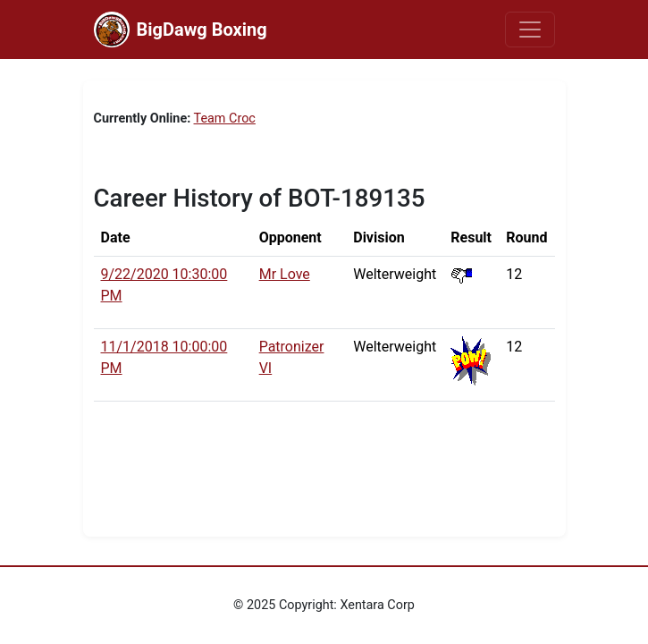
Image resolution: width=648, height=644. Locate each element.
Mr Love (285, 274)
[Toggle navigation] (530, 30)
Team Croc (225, 119)
